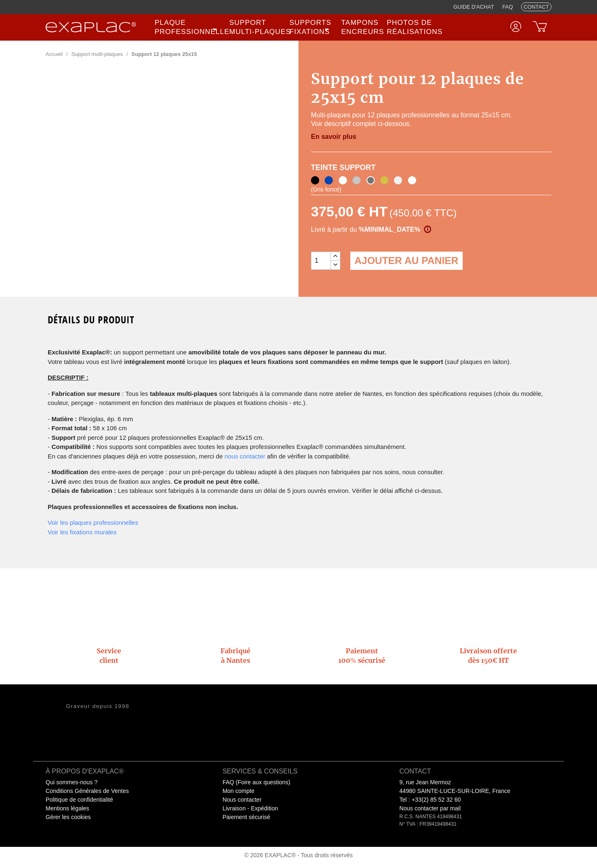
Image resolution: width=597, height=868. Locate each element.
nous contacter (245, 456)
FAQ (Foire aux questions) (256, 782)
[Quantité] (321, 261)
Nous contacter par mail (430, 808)
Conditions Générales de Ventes (87, 791)
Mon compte (239, 791)
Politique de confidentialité (79, 800)
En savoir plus (334, 137)
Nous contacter (242, 800)
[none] (187, 27)
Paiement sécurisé (246, 817)
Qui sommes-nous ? (72, 782)
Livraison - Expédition (250, 808)
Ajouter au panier (406, 261)
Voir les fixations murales (82, 532)
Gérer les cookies (68, 817)
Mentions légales (67, 808)
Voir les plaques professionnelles (93, 522)
